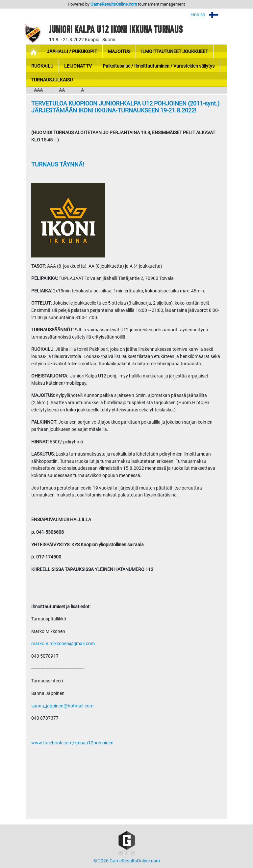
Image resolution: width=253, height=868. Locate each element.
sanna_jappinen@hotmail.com (62, 706)
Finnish (209, 15)
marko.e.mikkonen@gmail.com (63, 644)
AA (62, 90)
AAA (38, 90)
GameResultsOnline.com (114, 4)
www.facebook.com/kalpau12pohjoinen (72, 743)
